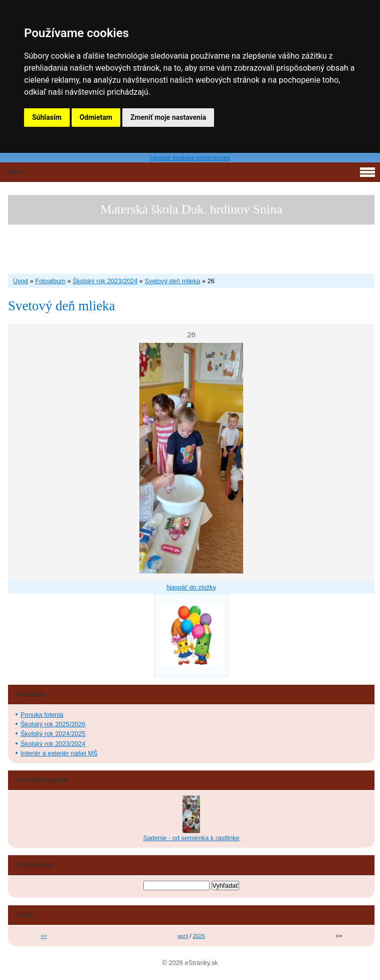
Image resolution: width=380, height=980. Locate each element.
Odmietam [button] (96, 117)
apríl (183, 936)
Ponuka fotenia (42, 715)
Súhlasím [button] (47, 117)
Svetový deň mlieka (173, 281)
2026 (199, 936)
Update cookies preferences (190, 158)
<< (44, 936)
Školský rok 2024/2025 (53, 734)
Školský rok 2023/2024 (105, 281)
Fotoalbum (50, 281)
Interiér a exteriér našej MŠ (59, 753)
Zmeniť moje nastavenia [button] (168, 117)
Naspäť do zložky (191, 587)
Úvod (21, 281)
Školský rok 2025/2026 (53, 724)
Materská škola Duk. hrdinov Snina (191, 209)
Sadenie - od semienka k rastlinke (191, 838)
